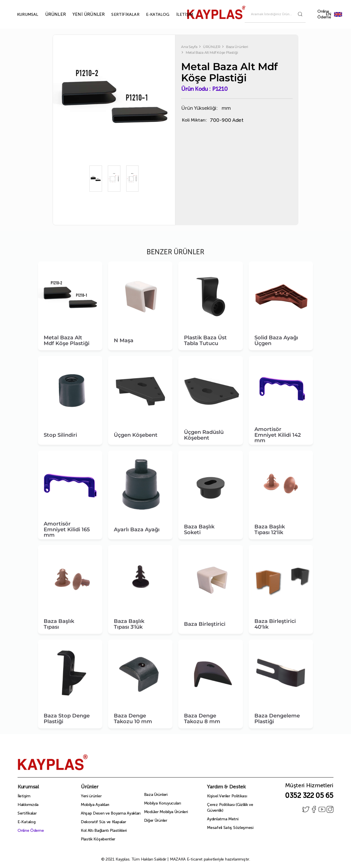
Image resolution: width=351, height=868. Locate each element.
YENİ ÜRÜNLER (82, 14)
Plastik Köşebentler (98, 839)
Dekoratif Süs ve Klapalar (103, 822)
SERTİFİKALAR (119, 15)
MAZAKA (178, 859)
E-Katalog (26, 822)
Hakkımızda (28, 805)
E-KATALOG (151, 15)
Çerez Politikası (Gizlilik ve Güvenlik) (230, 808)
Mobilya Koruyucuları (163, 803)
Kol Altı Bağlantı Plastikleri (104, 831)
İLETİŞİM (178, 15)
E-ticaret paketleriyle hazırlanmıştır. (210, 859)
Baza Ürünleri (156, 795)
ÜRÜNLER (49, 14)
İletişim (24, 796)
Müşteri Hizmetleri (309, 787)
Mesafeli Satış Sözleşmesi (230, 828)
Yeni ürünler (91, 796)
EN (338, 14)
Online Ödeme (324, 14)
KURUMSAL (21, 15)
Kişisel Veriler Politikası (227, 796)
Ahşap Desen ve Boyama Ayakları (111, 813)
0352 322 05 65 (309, 795)
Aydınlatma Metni (223, 819)
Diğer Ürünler (156, 820)
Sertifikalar (27, 813)
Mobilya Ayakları (95, 805)
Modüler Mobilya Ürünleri (166, 812)
